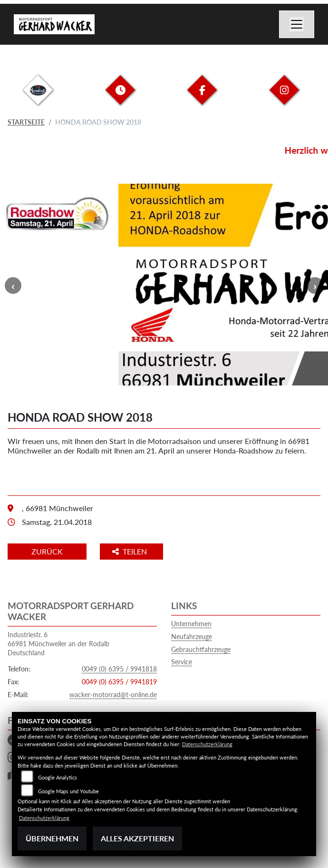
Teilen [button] (130, 551)
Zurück (47, 551)
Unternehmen (191, 624)
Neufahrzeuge (192, 636)
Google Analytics (58, 777)
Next (315, 286)
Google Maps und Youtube (68, 791)
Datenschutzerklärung (207, 744)
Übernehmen (52, 838)
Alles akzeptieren (137, 838)
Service (182, 662)
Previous (13, 286)
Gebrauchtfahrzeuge (201, 649)
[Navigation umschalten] (297, 24)
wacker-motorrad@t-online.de (113, 695)
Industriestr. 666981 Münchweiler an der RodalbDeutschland (58, 643)
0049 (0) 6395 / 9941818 (119, 669)
